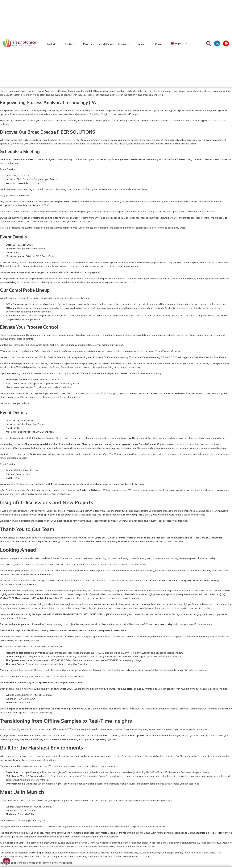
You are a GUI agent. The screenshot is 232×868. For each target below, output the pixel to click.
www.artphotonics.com (28, 183)
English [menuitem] (178, 44)
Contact (159, 44)
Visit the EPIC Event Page (40, 256)
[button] (7, 861)
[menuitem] (179, 43)
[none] (179, 43)
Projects (87, 44)
